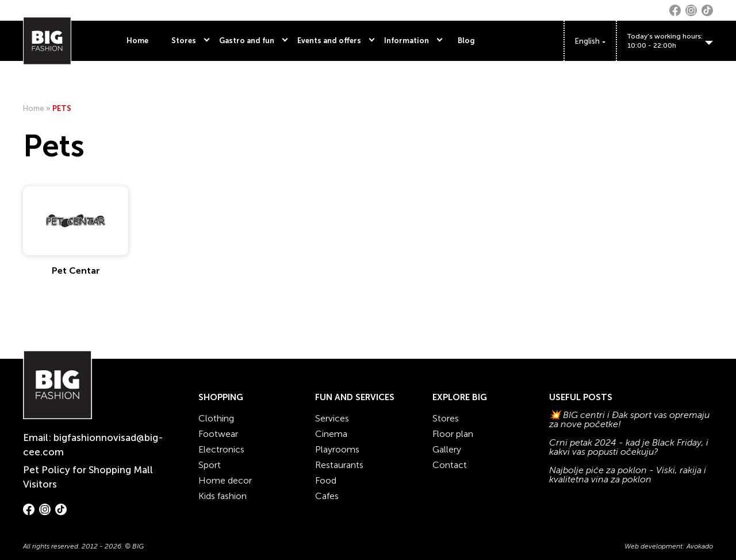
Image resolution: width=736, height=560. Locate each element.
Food (326, 480)
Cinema (331, 434)
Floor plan (453, 434)
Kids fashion (223, 496)
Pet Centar (76, 271)
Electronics (221, 449)
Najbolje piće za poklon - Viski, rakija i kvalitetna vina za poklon (628, 475)
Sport (210, 465)
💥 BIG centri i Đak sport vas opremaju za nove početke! (629, 420)
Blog (466, 41)
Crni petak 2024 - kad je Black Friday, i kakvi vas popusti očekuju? (629, 447)
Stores (184, 41)
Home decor (225, 480)
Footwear (218, 434)
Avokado (700, 546)
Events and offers (329, 41)
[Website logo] (47, 41)
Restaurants (339, 465)
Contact (450, 465)
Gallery (447, 449)
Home (137, 41)
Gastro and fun (247, 41)
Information (407, 41)
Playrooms (337, 449)
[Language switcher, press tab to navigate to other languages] (590, 41)
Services (332, 418)
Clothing (216, 418)
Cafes (327, 496)
